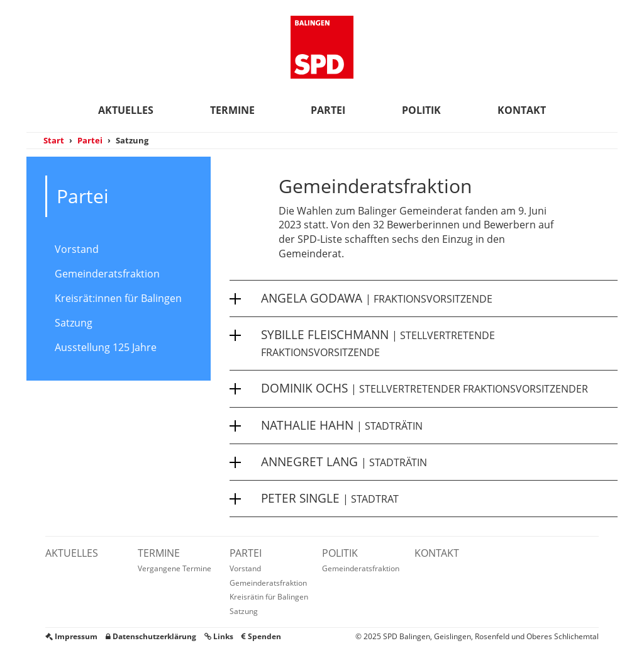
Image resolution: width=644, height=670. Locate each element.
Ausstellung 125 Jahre (106, 347)
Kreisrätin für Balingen (269, 597)
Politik (421, 110)
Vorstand (77, 249)
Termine (232, 110)
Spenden (261, 636)
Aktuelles (126, 110)
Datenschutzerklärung (151, 636)
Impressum (71, 636)
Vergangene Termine (175, 568)
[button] (424, 298)
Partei (328, 110)
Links (219, 636)
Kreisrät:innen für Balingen (118, 298)
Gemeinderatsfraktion (107, 274)
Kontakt (522, 110)
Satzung (74, 323)
